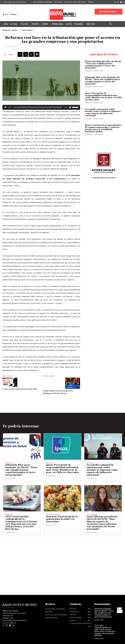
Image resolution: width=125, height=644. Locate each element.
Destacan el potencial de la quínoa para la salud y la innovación (61, 519)
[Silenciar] (70, 107)
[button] (111, 24)
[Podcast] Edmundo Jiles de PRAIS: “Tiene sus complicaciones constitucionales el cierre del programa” (103, 65)
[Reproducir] (6, 107)
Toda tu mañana (27, 30)
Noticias (15, 30)
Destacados (92, 515)
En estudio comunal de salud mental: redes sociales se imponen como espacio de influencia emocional (103, 112)
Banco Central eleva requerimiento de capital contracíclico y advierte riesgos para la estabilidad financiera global (103, 128)
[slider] (38, 107)
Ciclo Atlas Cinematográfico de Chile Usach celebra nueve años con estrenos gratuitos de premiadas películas (105, 629)
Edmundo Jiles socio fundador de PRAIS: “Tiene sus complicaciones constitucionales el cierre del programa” (102, 81)
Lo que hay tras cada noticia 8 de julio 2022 (20, 389)
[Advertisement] (62, 553)
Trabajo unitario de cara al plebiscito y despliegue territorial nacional (58, 392)
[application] (41, 107)
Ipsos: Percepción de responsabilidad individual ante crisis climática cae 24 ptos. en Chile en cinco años (103, 96)
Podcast (88, 71)
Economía (89, 134)
